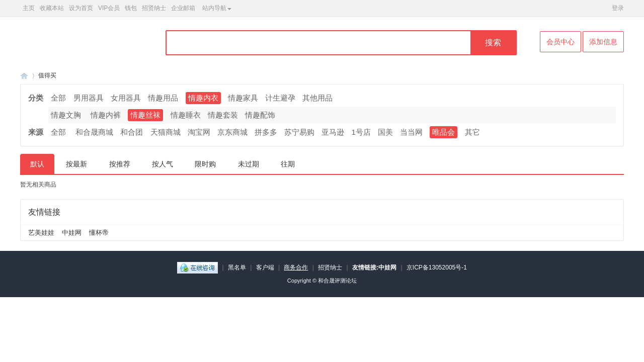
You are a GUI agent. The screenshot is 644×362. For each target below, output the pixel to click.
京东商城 (232, 132)
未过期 (249, 164)
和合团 (132, 132)
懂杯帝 (99, 233)
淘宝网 (199, 132)
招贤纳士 (154, 8)
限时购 (205, 164)
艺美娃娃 (41, 233)
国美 (385, 132)
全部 (58, 98)
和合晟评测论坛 (337, 281)
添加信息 (603, 42)
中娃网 (72, 233)
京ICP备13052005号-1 (437, 267)
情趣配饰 (260, 115)
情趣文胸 (66, 115)
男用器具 (89, 98)
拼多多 (266, 132)
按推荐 (120, 164)
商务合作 (296, 267)
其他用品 (317, 98)
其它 (472, 132)
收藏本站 (52, 8)
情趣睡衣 (186, 115)
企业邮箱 (183, 8)
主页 (29, 8)
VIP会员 (109, 8)
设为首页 (81, 8)
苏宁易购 (299, 132)
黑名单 (237, 267)
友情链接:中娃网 (374, 267)
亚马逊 (333, 132)
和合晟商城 (94, 132)
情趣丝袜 (145, 115)
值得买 (47, 75)
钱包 (131, 8)
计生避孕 (280, 98)
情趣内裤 (106, 115)
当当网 (411, 132)
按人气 (163, 164)
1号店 (361, 132)
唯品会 (444, 132)
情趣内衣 (203, 98)
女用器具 (126, 98)
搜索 (493, 42)
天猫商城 (166, 132)
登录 (618, 8)
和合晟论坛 (24, 76)
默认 (37, 164)
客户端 (265, 267)
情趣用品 (163, 98)
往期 (288, 164)
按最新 (76, 164)
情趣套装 (223, 115)
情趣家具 (243, 98)
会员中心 (560, 42)
